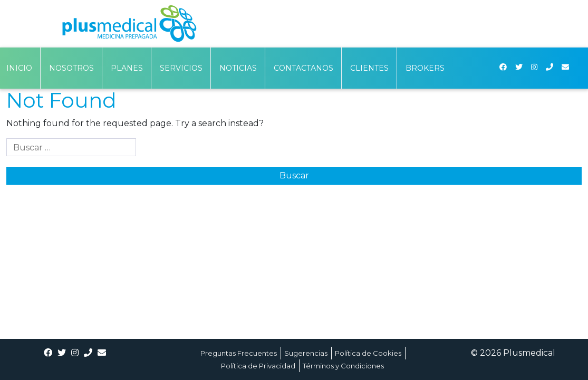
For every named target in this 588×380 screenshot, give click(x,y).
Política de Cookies (368, 353)
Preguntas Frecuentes (239, 353)
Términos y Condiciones (343, 366)
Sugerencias (306, 353)
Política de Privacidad (258, 366)
